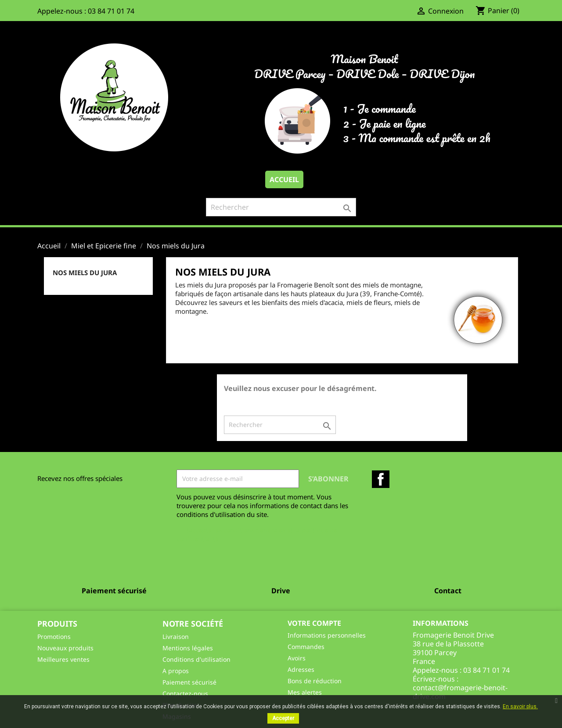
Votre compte (314, 623)
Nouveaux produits (65, 648)
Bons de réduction (315, 681)
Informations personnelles (327, 635)
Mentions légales (188, 648)
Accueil (284, 179)
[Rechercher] (281, 207)
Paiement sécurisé (189, 682)
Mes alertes (305, 692)
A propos (176, 671)
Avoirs (297, 658)
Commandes (306, 647)
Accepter (283, 718)
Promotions (54, 637)
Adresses (301, 669)
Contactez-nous (185, 694)
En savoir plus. (520, 706)
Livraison (176, 637)
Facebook (381, 479)
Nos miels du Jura (85, 273)
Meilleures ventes (63, 659)
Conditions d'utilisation (196, 659)
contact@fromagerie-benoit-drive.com (460, 692)
